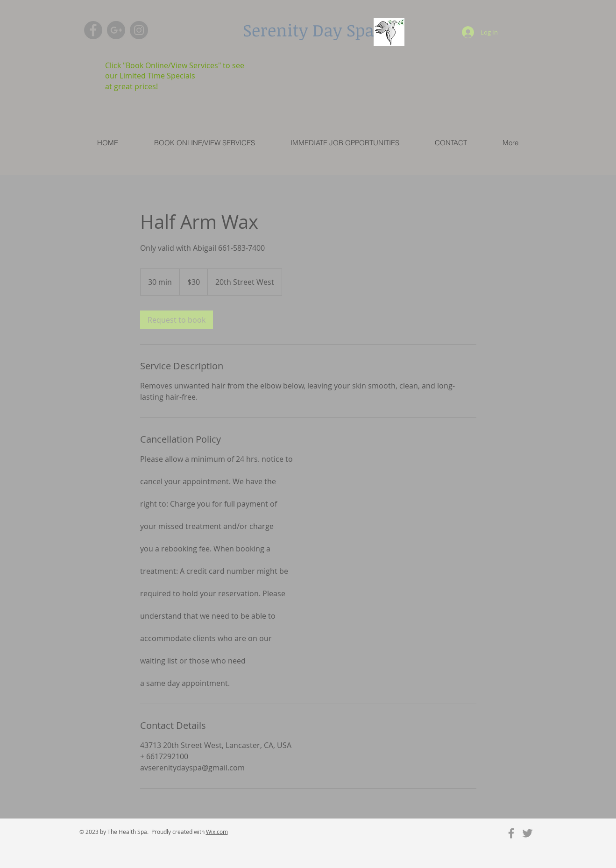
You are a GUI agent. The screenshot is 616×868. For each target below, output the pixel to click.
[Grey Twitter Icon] (527, 833)
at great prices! (131, 86)
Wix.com (217, 832)
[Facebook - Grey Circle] (93, 30)
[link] (177, 320)
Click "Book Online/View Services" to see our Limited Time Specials (175, 71)
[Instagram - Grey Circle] (139, 30)
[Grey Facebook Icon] (511, 833)
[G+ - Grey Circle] (116, 30)
